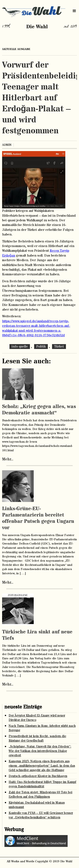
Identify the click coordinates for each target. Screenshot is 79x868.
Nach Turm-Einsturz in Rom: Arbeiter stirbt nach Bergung (42, 728)
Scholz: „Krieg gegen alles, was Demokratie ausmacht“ (39, 410)
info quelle (20, 346)
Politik (41, 346)
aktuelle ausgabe (16, 49)
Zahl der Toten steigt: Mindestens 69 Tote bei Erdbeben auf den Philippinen (40, 795)
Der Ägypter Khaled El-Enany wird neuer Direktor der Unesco (37, 718)
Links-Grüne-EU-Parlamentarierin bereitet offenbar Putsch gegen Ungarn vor (38, 518)
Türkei (59, 346)
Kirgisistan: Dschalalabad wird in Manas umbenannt (37, 805)
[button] (74, 11)
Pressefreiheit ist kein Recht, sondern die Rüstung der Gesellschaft (37, 738)
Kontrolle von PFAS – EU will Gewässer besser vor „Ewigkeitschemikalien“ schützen (41, 815)
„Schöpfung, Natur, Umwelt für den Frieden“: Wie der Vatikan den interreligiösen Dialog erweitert (40, 751)
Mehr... (8, 459)
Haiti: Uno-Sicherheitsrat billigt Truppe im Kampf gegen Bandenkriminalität (42, 784)
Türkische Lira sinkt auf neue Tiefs (37, 635)
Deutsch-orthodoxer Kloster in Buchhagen (38, 776)
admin (7, 145)
